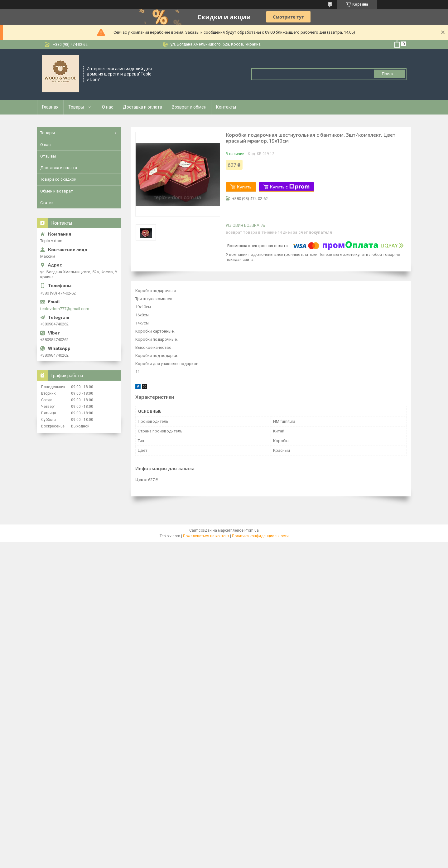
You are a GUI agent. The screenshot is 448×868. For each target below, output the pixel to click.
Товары (76, 107)
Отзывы (48, 156)
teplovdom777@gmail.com (65, 309)
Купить (244, 187)
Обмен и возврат (57, 191)
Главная (50, 107)
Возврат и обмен (189, 107)
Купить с (290, 187)
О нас (108, 107)
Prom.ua (252, 530)
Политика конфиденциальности (260, 536)
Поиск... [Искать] (389, 74)
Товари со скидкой (58, 179)
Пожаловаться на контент (206, 536)
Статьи (47, 203)
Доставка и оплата (142, 107)
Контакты (226, 107)
